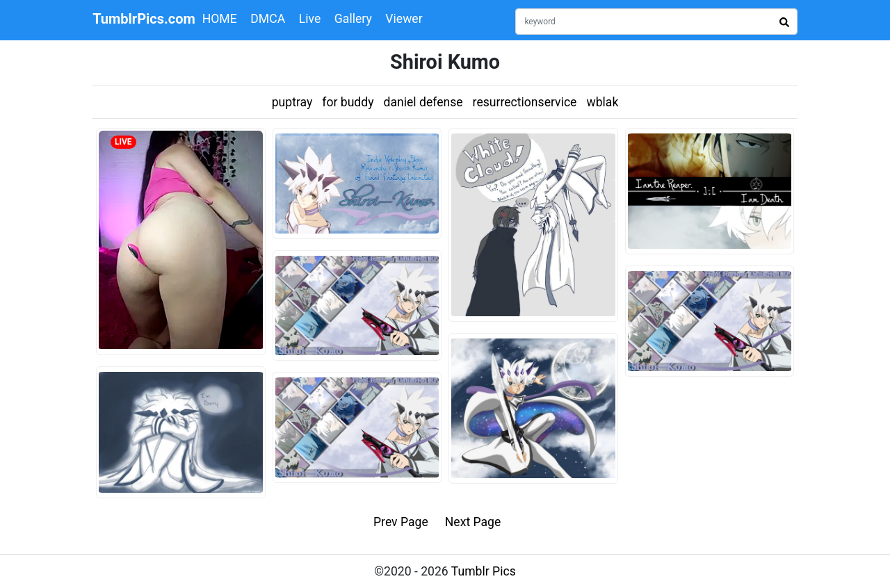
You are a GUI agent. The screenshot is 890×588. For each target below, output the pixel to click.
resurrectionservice (525, 102)
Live (310, 19)
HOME (220, 19)
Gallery (353, 19)
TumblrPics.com (144, 19)
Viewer (404, 19)
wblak (602, 102)
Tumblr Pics (484, 571)
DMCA (268, 19)
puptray (292, 102)
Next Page (473, 522)
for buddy (348, 102)
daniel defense (423, 102)
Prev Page (401, 522)
